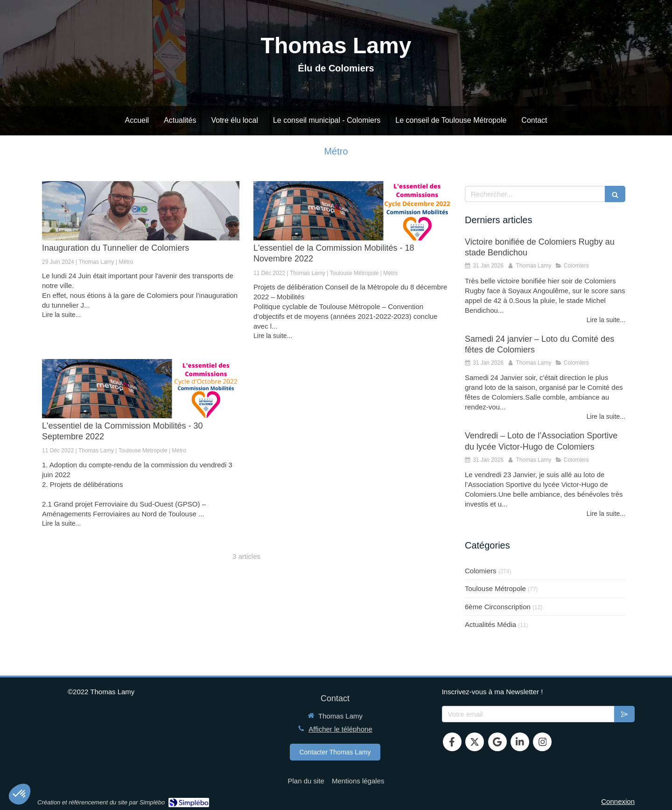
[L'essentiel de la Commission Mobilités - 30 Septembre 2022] (141, 389)
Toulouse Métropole (495, 588)
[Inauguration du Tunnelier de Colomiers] (141, 211)
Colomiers (481, 571)
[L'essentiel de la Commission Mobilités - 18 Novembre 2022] (352, 211)
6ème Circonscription (498, 607)
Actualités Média (490, 624)
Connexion (618, 801)
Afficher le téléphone (340, 729)
